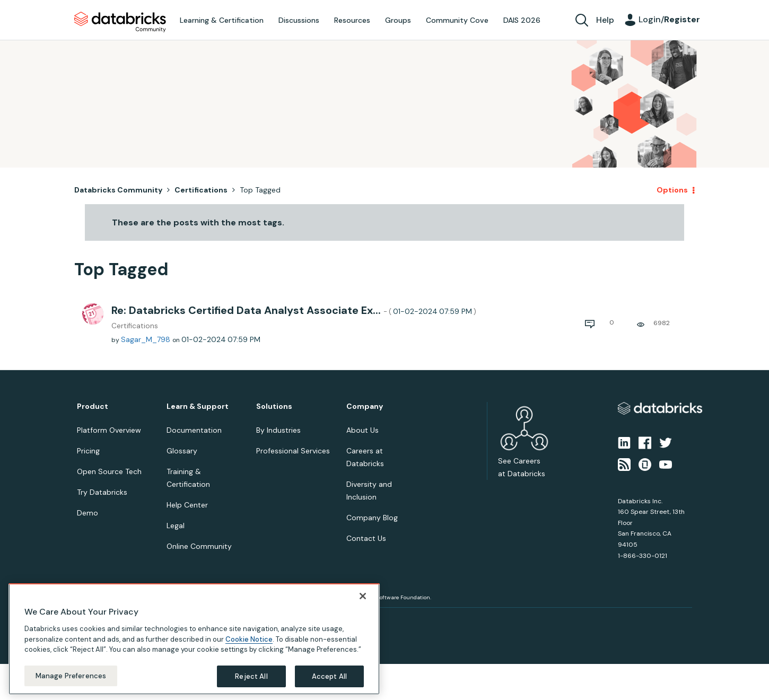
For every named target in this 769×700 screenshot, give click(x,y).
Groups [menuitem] (398, 20)
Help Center (187, 505)
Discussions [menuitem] (299, 20)
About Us (362, 430)
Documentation (194, 430)
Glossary (182, 451)
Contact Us (366, 538)
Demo (88, 513)
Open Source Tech (109, 471)
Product (93, 406)
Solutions (274, 406)
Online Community (199, 546)
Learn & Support (198, 406)
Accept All (329, 684)
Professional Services (293, 451)
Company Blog (372, 518)
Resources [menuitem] (352, 20)
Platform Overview (109, 430)
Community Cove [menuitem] (457, 20)
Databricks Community (120, 22)
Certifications (201, 190)
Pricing (88, 451)
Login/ (669, 19)
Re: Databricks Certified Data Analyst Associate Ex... (294, 310)
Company (365, 406)
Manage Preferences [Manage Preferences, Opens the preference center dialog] (71, 684)
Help (605, 20)
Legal (176, 526)
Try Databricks (102, 492)
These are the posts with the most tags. (198, 222)
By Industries (278, 430)
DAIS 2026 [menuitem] (522, 20)
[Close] (363, 604)
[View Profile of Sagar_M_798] (146, 339)
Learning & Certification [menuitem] (222, 20)
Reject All (251, 684)
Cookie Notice (249, 647)
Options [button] (672, 190)
